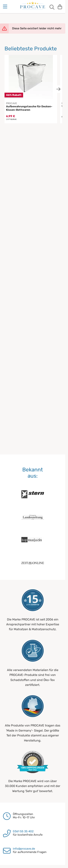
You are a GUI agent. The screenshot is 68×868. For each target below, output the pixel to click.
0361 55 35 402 (23, 831)
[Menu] (5, 7)
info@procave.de (24, 849)
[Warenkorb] (60, 7)
